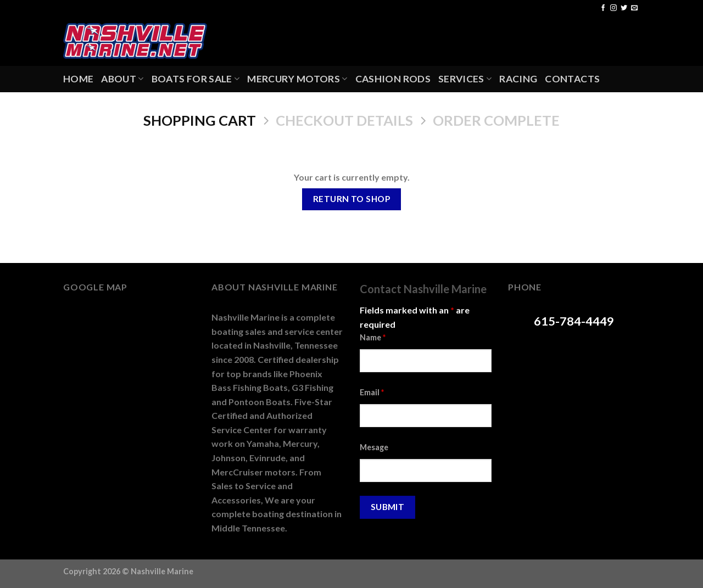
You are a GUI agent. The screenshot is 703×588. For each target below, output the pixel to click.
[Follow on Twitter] (624, 8)
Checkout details (344, 120)
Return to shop (352, 199)
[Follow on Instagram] (613, 8)
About (122, 79)
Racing (518, 79)
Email (372, 392)
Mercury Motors (297, 79)
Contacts (572, 79)
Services (465, 79)
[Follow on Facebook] (603, 8)
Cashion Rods (393, 79)
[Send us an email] (634, 8)
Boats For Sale (196, 79)
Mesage (374, 447)
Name (373, 337)
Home (78, 79)
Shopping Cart (200, 120)
